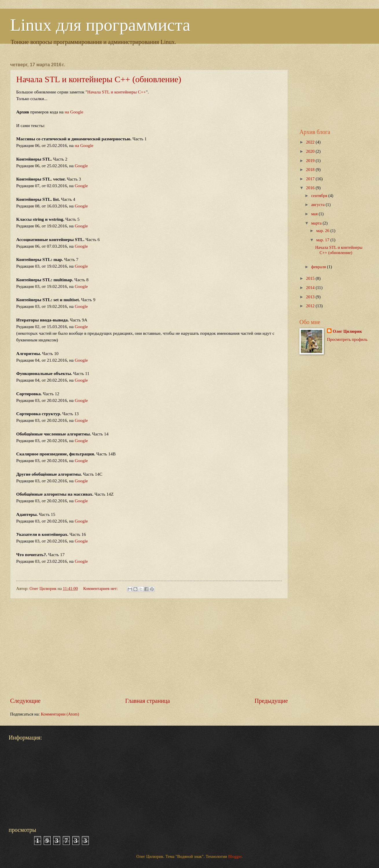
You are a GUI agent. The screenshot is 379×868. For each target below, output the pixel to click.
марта (317, 223)
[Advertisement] (149, 648)
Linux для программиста (100, 25)
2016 (311, 188)
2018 (311, 170)
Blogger (235, 856)
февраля (319, 267)
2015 (311, 278)
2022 (311, 142)
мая (315, 214)
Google (81, 166)
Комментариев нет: (101, 589)
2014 (311, 288)
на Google (74, 112)
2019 (311, 161)
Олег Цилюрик (347, 331)
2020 (311, 151)
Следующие (25, 701)
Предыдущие (271, 701)
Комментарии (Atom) (60, 714)
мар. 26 (323, 231)
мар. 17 (323, 240)
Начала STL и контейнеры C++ (117, 92)
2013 (311, 297)
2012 (311, 306)
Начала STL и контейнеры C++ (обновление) (99, 79)
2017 (311, 179)
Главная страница (148, 701)
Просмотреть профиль (347, 339)
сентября (320, 196)
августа (318, 205)
